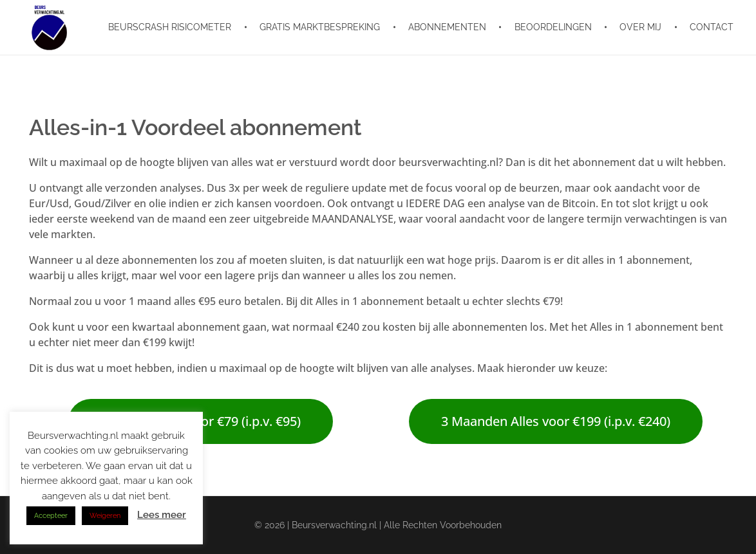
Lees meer (162, 515)
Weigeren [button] (105, 516)
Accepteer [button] (51, 516)
